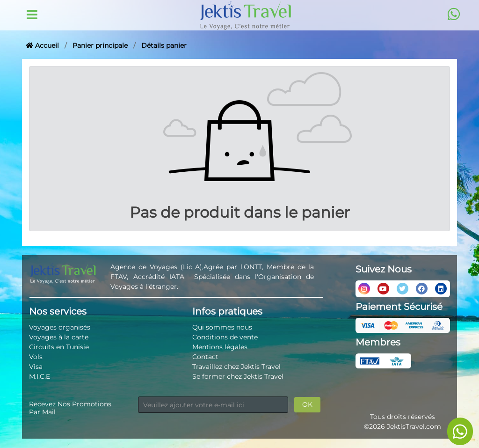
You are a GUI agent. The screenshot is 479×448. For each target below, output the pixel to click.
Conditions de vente (225, 337)
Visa (36, 367)
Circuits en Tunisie (59, 347)
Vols (36, 357)
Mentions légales (220, 347)
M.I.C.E (40, 376)
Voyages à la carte (59, 337)
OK (307, 404)
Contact (205, 357)
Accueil (42, 45)
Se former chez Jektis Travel (238, 376)
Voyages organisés (60, 327)
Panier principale (100, 45)
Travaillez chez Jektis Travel (236, 367)
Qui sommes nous (222, 327)
